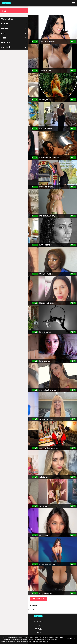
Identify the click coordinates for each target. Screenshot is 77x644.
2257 (39, 625)
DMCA (38, 633)
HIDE (14, 11)
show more (39, 599)
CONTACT (39, 622)
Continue (71, 638)
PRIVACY (39, 629)
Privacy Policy (42, 637)
